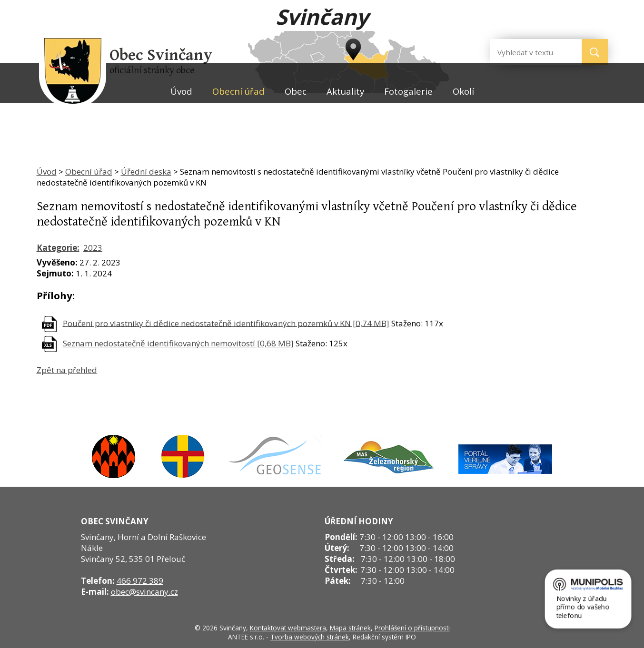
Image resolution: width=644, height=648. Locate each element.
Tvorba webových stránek (310, 637)
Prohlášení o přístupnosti (412, 628)
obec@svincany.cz (144, 592)
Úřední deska (146, 172)
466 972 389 (140, 581)
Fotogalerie (408, 91)
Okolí (463, 91)
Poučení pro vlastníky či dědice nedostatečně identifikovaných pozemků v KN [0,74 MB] (226, 323)
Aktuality (345, 91)
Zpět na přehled (67, 370)
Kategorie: (58, 248)
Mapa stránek (350, 628)
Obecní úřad (238, 91)
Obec (296, 91)
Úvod (181, 91)
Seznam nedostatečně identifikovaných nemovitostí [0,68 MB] (178, 343)
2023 (93, 248)
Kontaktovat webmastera (288, 628)
